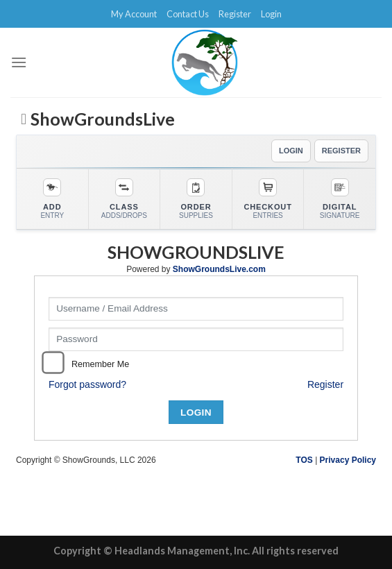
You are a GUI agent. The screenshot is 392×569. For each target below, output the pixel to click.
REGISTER (341, 151)
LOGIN (291, 151)
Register (235, 14)
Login (271, 14)
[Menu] (19, 62)
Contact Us (188, 14)
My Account (134, 14)
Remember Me (100, 364)
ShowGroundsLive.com (219, 269)
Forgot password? (87, 384)
